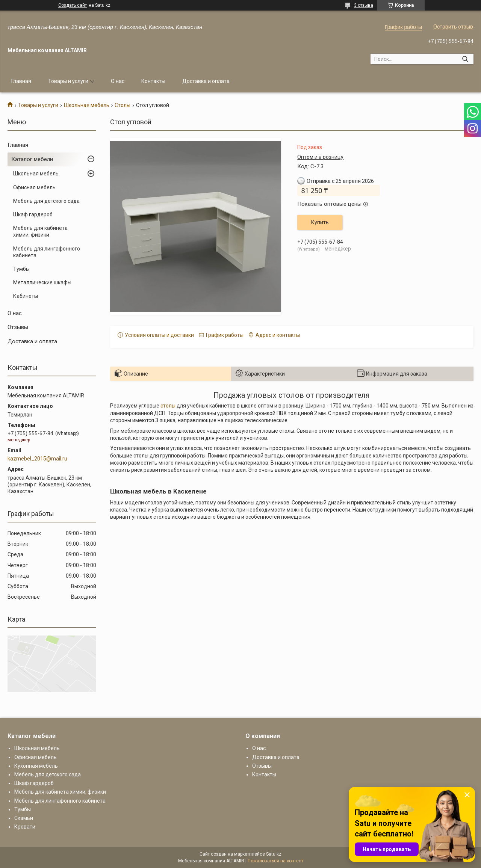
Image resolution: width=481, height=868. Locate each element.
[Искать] (465, 59)
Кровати (25, 827)
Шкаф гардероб (33, 214)
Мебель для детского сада (46, 201)
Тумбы (21, 269)
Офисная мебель (34, 187)
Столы (123, 105)
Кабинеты (26, 296)
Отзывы (18, 327)
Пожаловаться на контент (275, 861)
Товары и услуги (68, 81)
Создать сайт (73, 5)
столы (168, 406)
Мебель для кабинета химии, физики (40, 231)
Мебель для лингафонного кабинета (47, 252)
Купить (320, 222)
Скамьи (24, 818)
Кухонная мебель (36, 766)
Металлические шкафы (42, 282)
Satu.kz (274, 854)
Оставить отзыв (453, 27)
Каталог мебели (32, 159)
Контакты (153, 81)
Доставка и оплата (206, 81)
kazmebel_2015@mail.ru (37, 459)
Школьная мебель (87, 105)
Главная (21, 81)
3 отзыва (364, 5)
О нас (118, 81)
